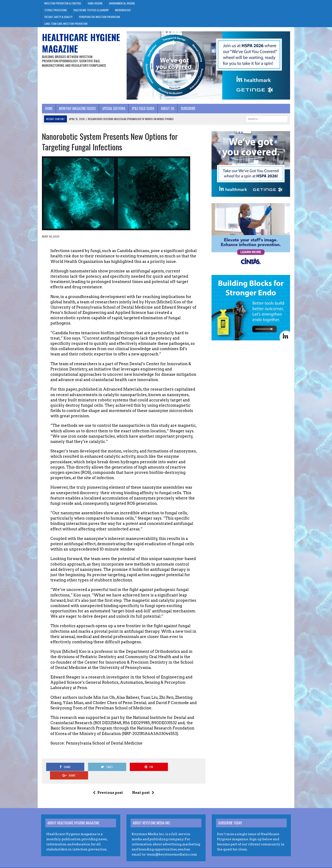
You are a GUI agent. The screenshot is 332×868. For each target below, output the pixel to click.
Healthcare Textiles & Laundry (91, 10)
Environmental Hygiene (122, 3)
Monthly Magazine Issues (77, 109)
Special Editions (113, 109)
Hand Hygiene (95, 3)
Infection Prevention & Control (63, 3)
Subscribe (187, 109)
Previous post (108, 785)
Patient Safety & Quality (58, 17)
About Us (167, 109)
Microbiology (123, 10)
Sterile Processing (56, 10)
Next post (143, 785)
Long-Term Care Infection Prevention (66, 24)
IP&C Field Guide (142, 109)
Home (48, 109)
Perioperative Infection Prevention (99, 17)
